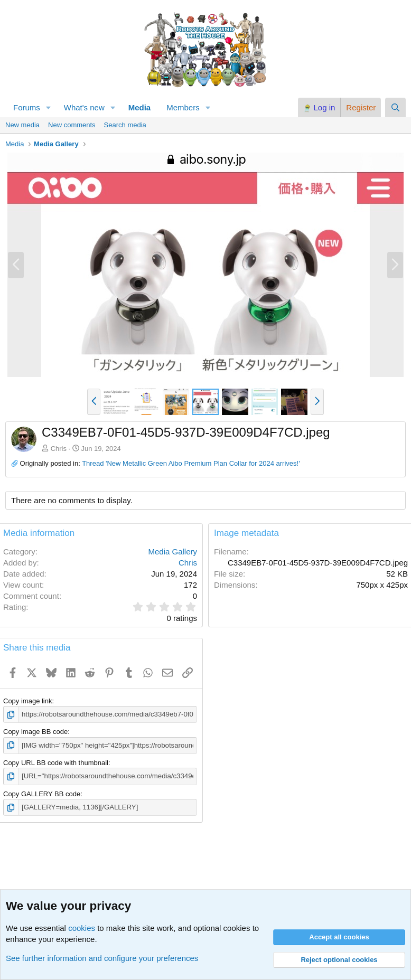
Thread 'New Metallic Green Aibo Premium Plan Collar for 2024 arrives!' (191, 463)
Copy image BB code (35, 732)
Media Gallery (172, 552)
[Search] (395, 107)
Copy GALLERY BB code (42, 793)
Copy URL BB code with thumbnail (56, 762)
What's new (84, 107)
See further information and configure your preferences (102, 958)
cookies (82, 928)
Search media (125, 125)
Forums (27, 107)
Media (140, 107)
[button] (49, 107)
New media (22, 125)
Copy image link (28, 701)
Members (183, 107)
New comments (72, 125)
